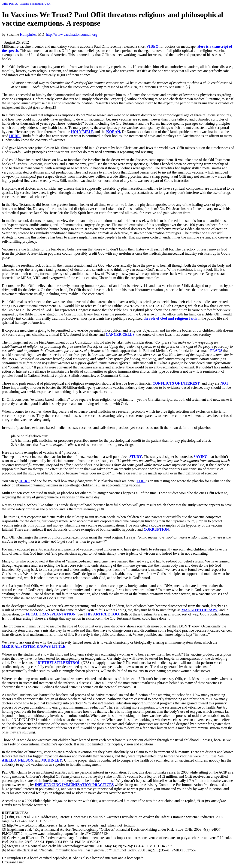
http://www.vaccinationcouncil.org (72, 34)
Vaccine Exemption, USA (35, 4)
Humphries (28, 34)
